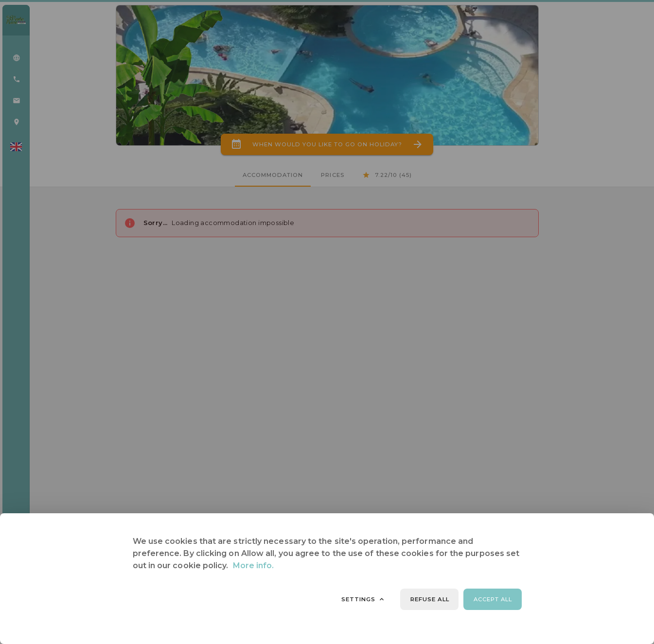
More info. (254, 566)
